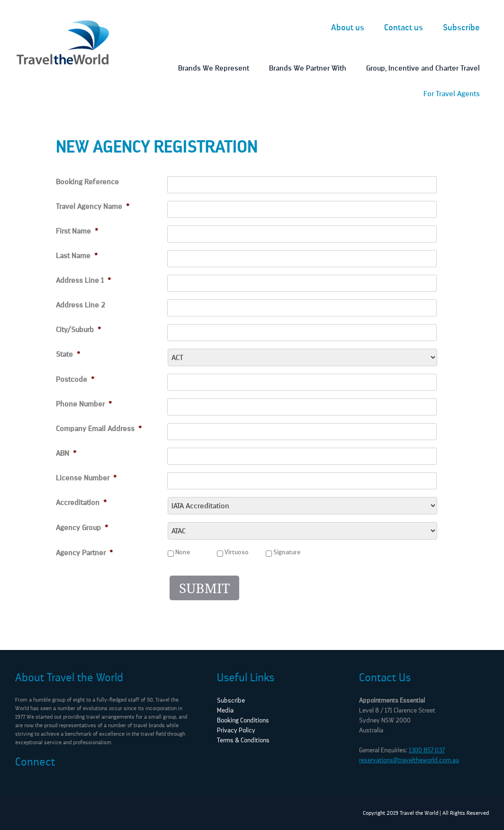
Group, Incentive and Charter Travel (423, 68)
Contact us (404, 27)
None (183, 552)
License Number (86, 478)
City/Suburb (78, 329)
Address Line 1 (83, 280)
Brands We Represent (214, 68)
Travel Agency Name (93, 206)
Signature (287, 552)
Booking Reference (87, 182)
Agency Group (82, 528)
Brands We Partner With (308, 68)
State (68, 354)
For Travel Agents (452, 94)
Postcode (75, 379)
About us (348, 27)
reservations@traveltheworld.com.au (409, 760)
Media (225, 710)
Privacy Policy (236, 730)
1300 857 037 (427, 750)
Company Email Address (99, 429)
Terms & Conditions (243, 740)
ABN (66, 453)
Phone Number (84, 404)
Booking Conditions (243, 720)
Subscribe (461, 27)
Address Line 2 (81, 305)
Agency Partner (84, 553)
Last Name (77, 256)
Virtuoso (237, 552)
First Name (77, 231)
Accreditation (81, 502)
